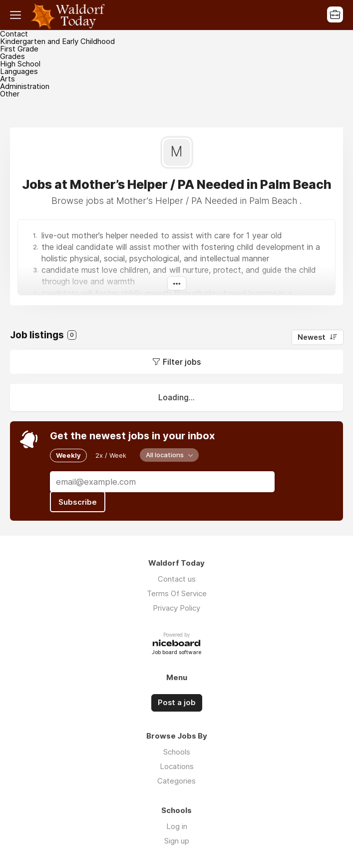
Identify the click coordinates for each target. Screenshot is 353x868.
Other (10, 94)
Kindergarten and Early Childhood (57, 41)
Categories (176, 781)
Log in (177, 826)
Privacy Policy (176, 608)
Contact (14, 34)
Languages (19, 71)
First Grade (19, 49)
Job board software (176, 653)
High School (20, 64)
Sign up (177, 841)
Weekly (68, 455)
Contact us (177, 579)
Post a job (177, 703)
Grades (12, 56)
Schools (177, 752)
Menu (17, 15)
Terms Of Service (177, 593)
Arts (7, 79)
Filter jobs (182, 362)
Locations (177, 766)
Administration (25, 86)
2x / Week (111, 455)
